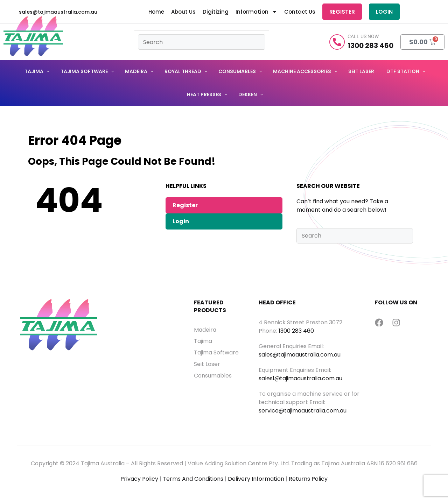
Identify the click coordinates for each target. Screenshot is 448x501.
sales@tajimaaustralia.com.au (300, 356)
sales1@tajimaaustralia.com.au (300, 379)
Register (342, 12)
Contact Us (299, 12)
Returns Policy (308, 480)
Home (156, 12)
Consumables (213, 376)
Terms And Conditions (193, 480)
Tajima (203, 342)
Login (384, 12)
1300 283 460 (296, 332)
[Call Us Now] (337, 43)
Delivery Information (256, 480)
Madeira (205, 331)
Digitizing (215, 12)
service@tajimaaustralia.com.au (303, 412)
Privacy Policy (139, 480)
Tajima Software (216, 354)
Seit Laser (207, 365)
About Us (183, 12)
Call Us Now (363, 37)
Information (256, 12)
